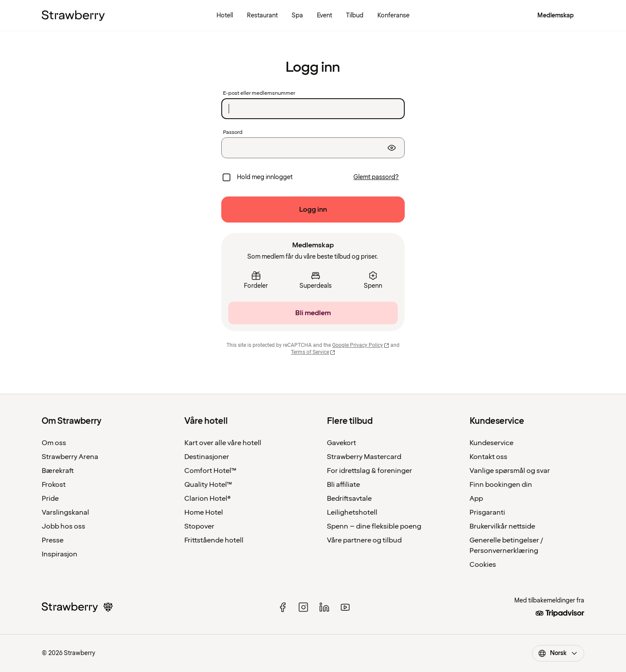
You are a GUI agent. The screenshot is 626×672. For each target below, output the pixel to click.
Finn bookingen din (501, 485)
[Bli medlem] (313, 313)
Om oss (54, 443)
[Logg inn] (313, 210)
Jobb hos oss (63, 526)
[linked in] (324, 607)
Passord (233, 133)
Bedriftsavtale (349, 499)
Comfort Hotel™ (210, 471)
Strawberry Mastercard (364, 457)
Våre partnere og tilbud (364, 540)
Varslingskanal (65, 512)
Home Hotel (204, 512)
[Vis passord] (392, 148)
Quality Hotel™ (208, 485)
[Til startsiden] (73, 16)
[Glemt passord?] (376, 177)
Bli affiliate (343, 485)
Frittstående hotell (214, 540)
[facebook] (283, 607)
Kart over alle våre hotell (223, 443)
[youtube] (345, 607)
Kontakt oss (488, 457)
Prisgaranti (487, 512)
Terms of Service (313, 352)
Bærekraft (58, 471)
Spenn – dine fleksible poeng (374, 526)
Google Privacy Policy (361, 345)
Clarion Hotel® (208, 499)
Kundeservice (491, 443)
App (476, 499)
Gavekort (341, 443)
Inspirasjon (60, 554)
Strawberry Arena (70, 457)
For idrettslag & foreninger (370, 471)
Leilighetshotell (352, 512)
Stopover (199, 526)
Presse (53, 540)
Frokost (54, 485)
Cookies (483, 565)
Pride (50, 499)
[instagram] (303, 607)
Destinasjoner (207, 457)
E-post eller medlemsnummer (259, 93)
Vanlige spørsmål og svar (510, 471)
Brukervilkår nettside (502, 526)
